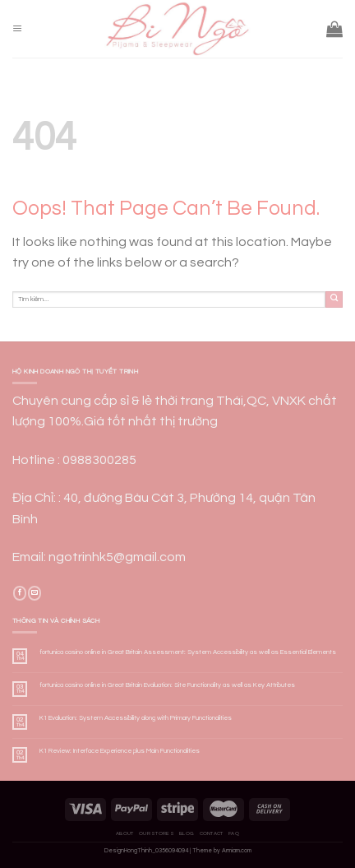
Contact (212, 833)
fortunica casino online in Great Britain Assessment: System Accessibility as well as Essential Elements (188, 652)
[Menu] (17, 29)
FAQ (234, 833)
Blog (187, 833)
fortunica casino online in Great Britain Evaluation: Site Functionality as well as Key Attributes (167, 685)
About (125, 833)
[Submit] (334, 300)
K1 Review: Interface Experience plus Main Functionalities (120, 751)
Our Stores (157, 833)
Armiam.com (237, 851)
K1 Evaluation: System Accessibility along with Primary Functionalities (136, 718)
